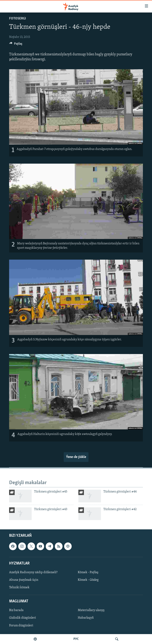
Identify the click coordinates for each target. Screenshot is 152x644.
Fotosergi (18, 19)
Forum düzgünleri (21, 626)
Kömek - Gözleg (88, 580)
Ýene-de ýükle (76, 457)
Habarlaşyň (86, 618)
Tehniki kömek (19, 587)
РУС (76, 639)
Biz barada (16, 610)
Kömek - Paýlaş (88, 572)
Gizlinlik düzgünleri (23, 618)
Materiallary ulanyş (91, 610)
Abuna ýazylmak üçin (24, 580)
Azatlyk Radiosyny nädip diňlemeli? (33, 572)
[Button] (16, 45)
